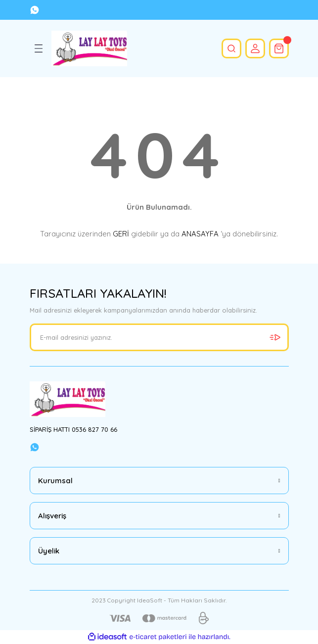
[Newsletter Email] (159, 337)
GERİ (121, 234)
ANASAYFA (200, 234)
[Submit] (275, 337)
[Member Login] (255, 48)
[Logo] (90, 48)
